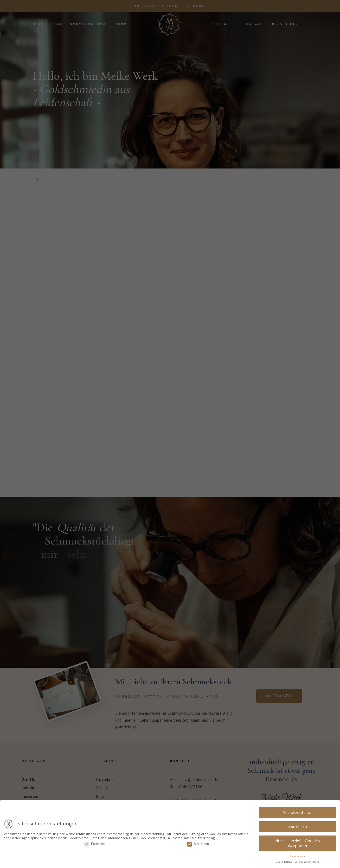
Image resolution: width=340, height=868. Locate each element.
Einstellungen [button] (297, 856)
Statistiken (198, 844)
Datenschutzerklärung (307, 862)
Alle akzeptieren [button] (298, 813)
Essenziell (95, 844)
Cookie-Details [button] (284, 862)
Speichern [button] (298, 827)
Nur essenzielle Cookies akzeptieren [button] (298, 844)
